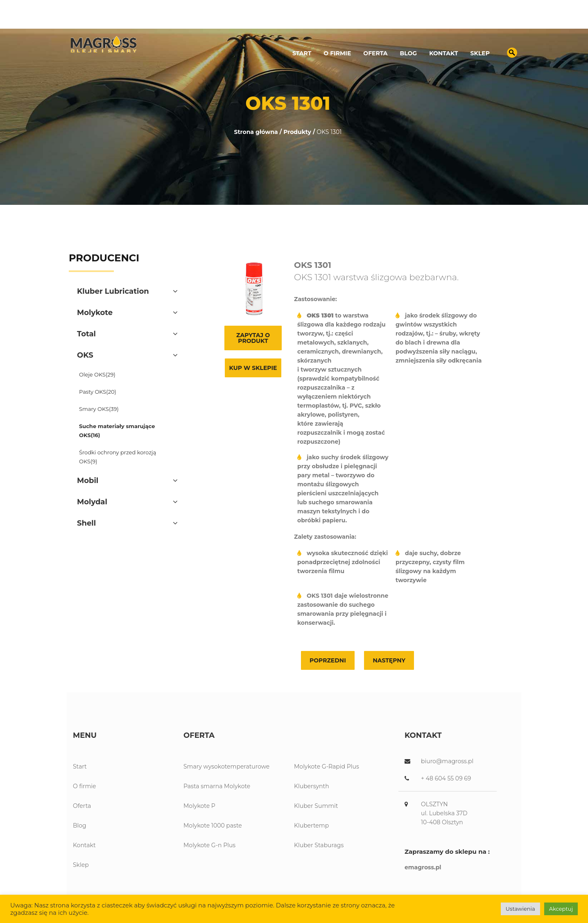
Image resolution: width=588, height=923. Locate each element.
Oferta (375, 53)
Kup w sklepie (253, 368)
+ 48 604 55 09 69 (446, 778)
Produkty (297, 132)
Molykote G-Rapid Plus (327, 767)
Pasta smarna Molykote (217, 786)
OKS (85, 355)
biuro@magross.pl (483, 19)
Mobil (88, 481)
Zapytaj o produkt (253, 338)
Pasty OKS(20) (98, 392)
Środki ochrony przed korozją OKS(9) (118, 457)
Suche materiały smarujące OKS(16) (117, 431)
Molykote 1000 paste (213, 825)
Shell (86, 523)
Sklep (480, 53)
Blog (409, 53)
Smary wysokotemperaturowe (226, 767)
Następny (389, 660)
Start (302, 53)
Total (86, 334)
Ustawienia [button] (520, 909)
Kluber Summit (316, 806)
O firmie (337, 53)
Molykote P (199, 806)
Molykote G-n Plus (209, 845)
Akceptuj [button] (561, 909)
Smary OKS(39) (99, 409)
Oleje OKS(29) (97, 374)
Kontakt (443, 53)
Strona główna (256, 132)
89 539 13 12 (421, 19)
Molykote (95, 313)
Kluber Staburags (319, 845)
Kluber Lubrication (113, 291)
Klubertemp (311, 825)
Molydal (92, 502)
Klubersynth (312, 786)
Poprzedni (328, 660)
